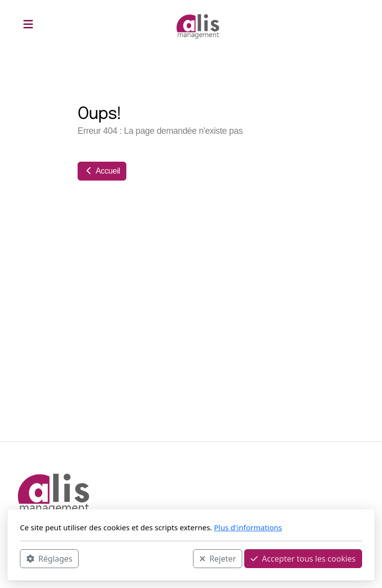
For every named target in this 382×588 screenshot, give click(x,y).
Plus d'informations (248, 527)
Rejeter (218, 559)
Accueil (102, 171)
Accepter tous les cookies (303, 559)
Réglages (49, 559)
